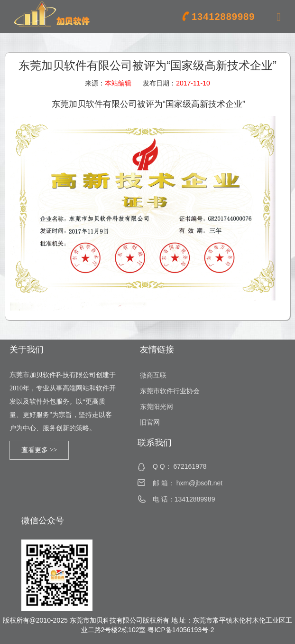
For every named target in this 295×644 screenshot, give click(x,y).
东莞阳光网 (157, 407)
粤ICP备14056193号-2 (181, 630)
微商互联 (153, 375)
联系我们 (155, 443)
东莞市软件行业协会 (170, 391)
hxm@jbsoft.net (199, 483)
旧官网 (150, 422)
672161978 (190, 466)
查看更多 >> (39, 450)
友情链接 (157, 350)
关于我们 (27, 350)
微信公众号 (43, 521)
